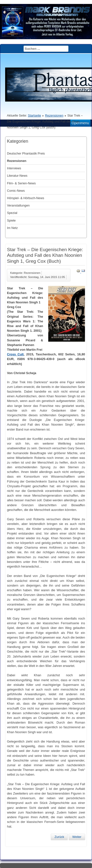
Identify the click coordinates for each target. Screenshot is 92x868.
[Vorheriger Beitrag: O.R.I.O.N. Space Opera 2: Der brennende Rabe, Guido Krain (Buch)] (59, 837)
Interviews (14, 168)
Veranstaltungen (18, 205)
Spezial (12, 213)
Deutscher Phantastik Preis (26, 153)
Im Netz (12, 228)
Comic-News (16, 191)
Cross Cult (15, 354)
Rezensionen (54, 115)
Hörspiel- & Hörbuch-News (25, 198)
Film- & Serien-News (21, 183)
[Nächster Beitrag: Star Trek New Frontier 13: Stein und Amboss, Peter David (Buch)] (77, 837)
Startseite (34, 115)
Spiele (11, 220)
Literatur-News (17, 176)
